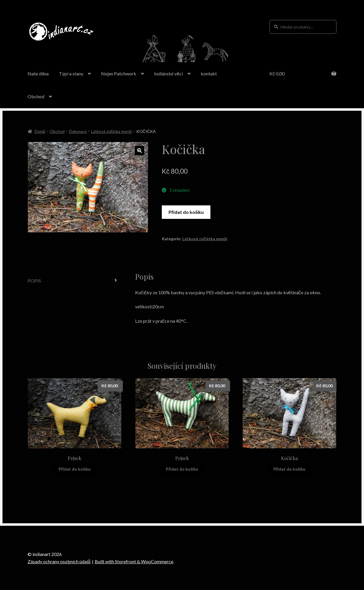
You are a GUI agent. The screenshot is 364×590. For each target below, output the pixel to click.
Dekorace (78, 131)
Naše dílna (38, 73)
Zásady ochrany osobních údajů (59, 561)
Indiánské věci (169, 73)
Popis (34, 281)
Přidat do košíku (186, 212)
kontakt (209, 73)
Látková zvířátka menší (112, 131)
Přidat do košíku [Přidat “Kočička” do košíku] (289, 469)
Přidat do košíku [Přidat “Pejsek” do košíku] (75, 469)
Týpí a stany (71, 73)
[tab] (75, 281)
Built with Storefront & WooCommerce (134, 561)
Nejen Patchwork (119, 73)
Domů (40, 131)
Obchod (36, 96)
